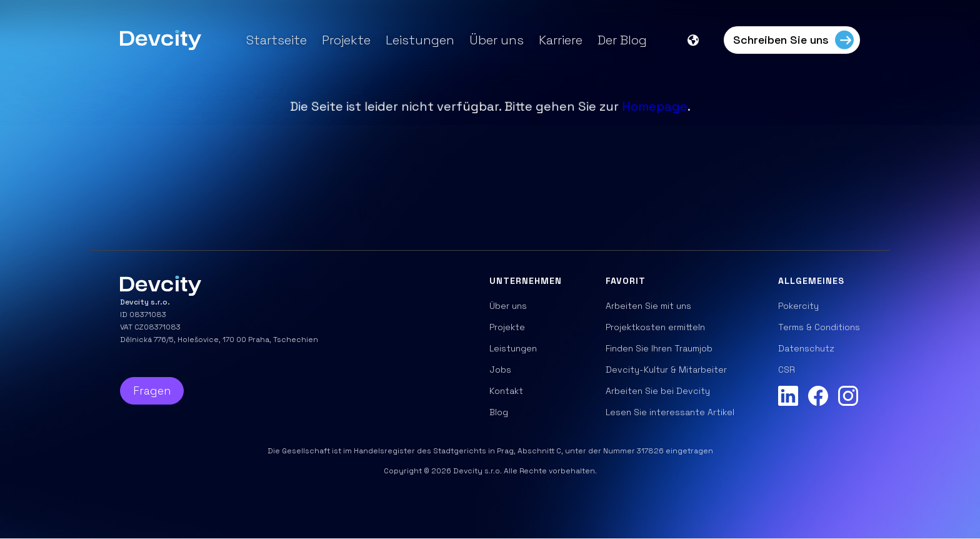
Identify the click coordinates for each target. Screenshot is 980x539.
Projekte (346, 40)
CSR (787, 370)
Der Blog (622, 40)
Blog (499, 412)
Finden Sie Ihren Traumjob (659, 348)
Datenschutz (806, 348)
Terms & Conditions (819, 327)
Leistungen (420, 40)
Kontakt (506, 391)
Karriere (561, 40)
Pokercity (798, 306)
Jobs (500, 370)
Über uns (497, 40)
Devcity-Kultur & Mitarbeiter (666, 370)
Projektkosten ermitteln (655, 327)
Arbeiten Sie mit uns (648, 306)
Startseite (277, 40)
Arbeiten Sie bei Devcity (658, 391)
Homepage (655, 106)
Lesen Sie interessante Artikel (670, 412)
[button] (699, 40)
